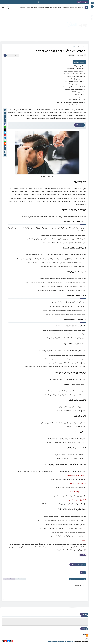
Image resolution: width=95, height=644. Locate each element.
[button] (5, 124)
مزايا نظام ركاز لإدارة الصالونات (75, 68)
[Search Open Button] (92, 3)
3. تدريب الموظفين (78, 94)
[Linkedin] (5, 138)
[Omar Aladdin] (85, 55)
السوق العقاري (57, 7)
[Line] (5, 141)
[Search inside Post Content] (5, 110)
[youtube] (6, 641)
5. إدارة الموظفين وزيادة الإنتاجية (74, 81)
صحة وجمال (66, 7)
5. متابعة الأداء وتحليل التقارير (75, 100)
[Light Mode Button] (87, 635)
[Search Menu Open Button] (8, 7)
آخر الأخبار (81, 7)
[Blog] (5, 150)
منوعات (23, 7)
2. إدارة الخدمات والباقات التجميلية (74, 74)
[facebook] (92, 16)
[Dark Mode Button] (87, 638)
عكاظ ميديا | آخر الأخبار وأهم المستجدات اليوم (61, 641)
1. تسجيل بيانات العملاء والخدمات (74, 89)
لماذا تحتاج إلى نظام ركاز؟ (76, 84)
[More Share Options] (5, 155)
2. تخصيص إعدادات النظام (76, 92)
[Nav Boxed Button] (92, 7)
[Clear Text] (5, 55)
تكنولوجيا (41, 7)
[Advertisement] (31, 25)
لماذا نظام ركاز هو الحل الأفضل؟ (75, 105)
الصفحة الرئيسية (82, 47)
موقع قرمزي (85, 634)
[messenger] (8, 641)
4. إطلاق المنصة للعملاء (77, 97)
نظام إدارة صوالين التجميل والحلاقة (74, 198)
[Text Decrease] (5, 119)
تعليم (36, 7)
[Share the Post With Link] (5, 121)
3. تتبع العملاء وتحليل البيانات (75, 76)
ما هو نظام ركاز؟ (79, 66)
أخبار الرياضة (74, 7)
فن (32, 7)
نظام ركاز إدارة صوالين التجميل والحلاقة (35, 112)
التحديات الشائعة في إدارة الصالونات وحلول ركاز (70, 102)
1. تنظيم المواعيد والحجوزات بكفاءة (74, 71)
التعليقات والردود (9, 579)
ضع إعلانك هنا (45, 622)
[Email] (5, 147)
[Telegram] (5, 133)
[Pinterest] (5, 136)
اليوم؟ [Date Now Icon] (3, 7)
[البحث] (11, 55)
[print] (5, 152)
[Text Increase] (5, 113)
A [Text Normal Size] (5, 116)
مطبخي (28, 7)
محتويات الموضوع (79, 62)
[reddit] (5, 144)
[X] (92, 19)
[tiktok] (11, 641)
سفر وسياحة (48, 7)
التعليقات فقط (21, 579)
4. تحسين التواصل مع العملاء (76, 79)
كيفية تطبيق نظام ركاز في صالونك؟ (73, 87)
